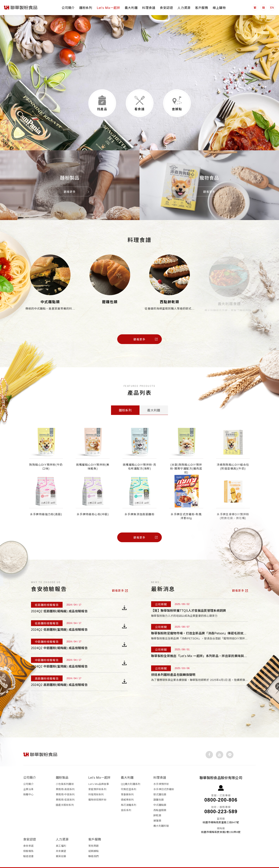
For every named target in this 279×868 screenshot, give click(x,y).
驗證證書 (28, 845)
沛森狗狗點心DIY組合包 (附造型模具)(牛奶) (233, 458)
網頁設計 (164, 862)
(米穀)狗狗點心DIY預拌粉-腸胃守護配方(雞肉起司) (186, 460)
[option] (139, 56)
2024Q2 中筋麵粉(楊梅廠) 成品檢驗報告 (59, 639)
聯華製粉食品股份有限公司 (21, 8)
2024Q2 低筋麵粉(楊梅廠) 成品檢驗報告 (59, 603)
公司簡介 (68, 8)
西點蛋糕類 (160, 799)
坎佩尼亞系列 (129, 778)
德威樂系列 (127, 789)
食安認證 (166, 8)
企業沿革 (28, 778)
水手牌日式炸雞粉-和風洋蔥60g (186, 508)
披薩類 (157, 810)
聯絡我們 (93, 845)
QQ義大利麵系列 (131, 773)
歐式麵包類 (160, 784)
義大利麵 (131, 8)
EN (272, 8)
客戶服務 (202, 8)
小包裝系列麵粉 (65, 773)
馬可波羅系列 (129, 794)
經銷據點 (93, 840)
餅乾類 (157, 805)
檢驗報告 (28, 840)
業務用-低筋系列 (65, 789)
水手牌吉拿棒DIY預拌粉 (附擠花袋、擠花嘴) (233, 508)
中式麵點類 (50, 293)
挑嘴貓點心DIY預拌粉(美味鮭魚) (93, 458)
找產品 (102, 100)
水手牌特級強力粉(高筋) (46, 506)
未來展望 (61, 840)
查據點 (177, 100)
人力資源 (184, 8)
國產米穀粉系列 (65, 794)
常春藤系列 (127, 784)
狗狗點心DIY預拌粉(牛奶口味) (46, 458)
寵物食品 (209, 167)
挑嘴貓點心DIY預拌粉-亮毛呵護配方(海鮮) (139, 458)
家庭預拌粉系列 (97, 778)
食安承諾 (28, 835)
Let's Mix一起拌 (108, 8)
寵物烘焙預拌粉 (97, 789)
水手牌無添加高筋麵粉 (139, 506)
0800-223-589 (221, 801)
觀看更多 (70, 181)
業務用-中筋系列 (65, 784)
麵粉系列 (86, 8)
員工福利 (61, 835)
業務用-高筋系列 (65, 778)
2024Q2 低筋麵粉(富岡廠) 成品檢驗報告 (59, 621)
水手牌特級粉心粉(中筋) (93, 506)
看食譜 (140, 100)
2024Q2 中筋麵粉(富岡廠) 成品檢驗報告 (59, 658)
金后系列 (126, 799)
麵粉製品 (70, 167)
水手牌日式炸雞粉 (164, 778)
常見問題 (93, 835)
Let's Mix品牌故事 (99, 773)
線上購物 (219, 8)
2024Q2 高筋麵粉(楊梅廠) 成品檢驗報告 (59, 676)
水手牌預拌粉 (161, 773)
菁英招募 (61, 845)
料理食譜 (149, 8)
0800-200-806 (221, 789)
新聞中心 (28, 784)
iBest (174, 862)
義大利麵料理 (161, 815)
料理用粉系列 (96, 784)
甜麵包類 (110, 293)
